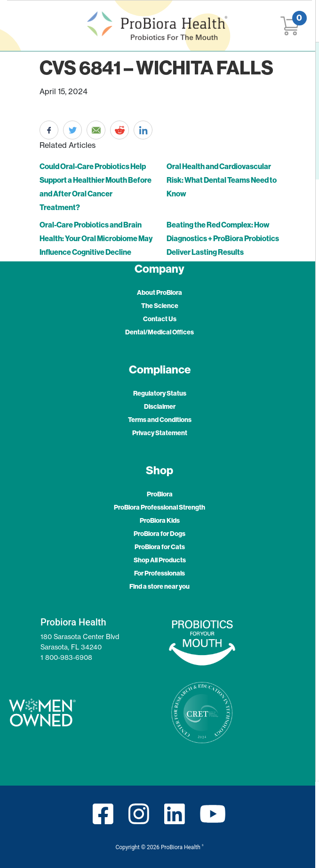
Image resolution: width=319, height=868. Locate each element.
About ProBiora (159, 292)
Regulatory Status (160, 393)
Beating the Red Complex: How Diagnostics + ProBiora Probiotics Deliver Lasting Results (223, 238)
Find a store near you (159, 586)
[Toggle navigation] (23, 26)
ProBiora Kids (160, 520)
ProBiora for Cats (160, 547)
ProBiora (160, 494)
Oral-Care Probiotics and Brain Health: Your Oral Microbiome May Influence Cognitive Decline (96, 238)
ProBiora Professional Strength (159, 507)
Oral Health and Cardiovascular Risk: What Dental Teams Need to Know (222, 180)
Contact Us (160, 319)
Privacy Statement (160, 433)
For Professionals (159, 573)
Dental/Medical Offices (159, 332)
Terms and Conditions (160, 420)
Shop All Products (160, 560)
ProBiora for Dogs (159, 534)
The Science (160, 306)
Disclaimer (160, 406)
